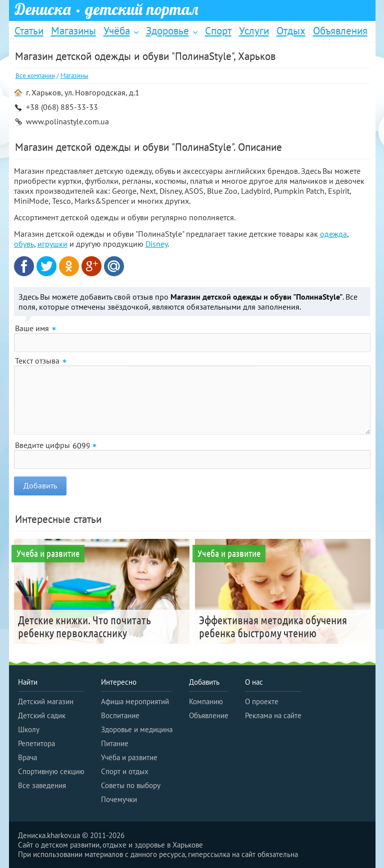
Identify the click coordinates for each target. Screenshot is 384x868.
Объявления (340, 31)
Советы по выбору (131, 785)
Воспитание (120, 715)
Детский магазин (46, 701)
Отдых (291, 31)
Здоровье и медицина (137, 729)
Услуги (254, 31)
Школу (29, 729)
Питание (115, 743)
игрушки (52, 244)
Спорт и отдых (125, 771)
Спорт (218, 31)
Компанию (206, 701)
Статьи (29, 31)
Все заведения (42, 785)
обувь (24, 244)
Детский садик (42, 715)
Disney (156, 244)
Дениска (106, 9)
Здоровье (167, 31)
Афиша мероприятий (135, 701)
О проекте (262, 701)
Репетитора (36, 743)
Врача (27, 757)
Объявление (209, 715)
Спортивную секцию (51, 771)
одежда (333, 234)
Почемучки (119, 799)
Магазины (73, 31)
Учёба (117, 31)
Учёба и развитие (129, 757)
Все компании (35, 76)
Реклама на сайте (273, 715)
